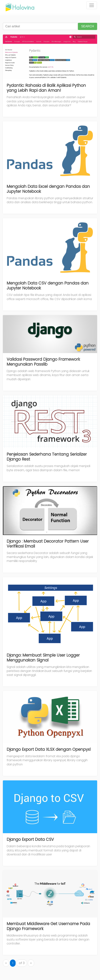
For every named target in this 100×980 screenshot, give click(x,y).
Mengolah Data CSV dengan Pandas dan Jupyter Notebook (48, 286)
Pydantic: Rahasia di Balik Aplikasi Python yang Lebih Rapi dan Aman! (46, 88)
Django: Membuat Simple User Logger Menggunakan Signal (43, 658)
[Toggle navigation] (92, 5)
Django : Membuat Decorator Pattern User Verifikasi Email (48, 544)
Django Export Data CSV (30, 839)
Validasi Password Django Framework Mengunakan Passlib (43, 362)
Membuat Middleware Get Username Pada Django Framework (48, 926)
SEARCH (88, 26)
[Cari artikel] (40, 26)
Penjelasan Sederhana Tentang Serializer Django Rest (47, 457)
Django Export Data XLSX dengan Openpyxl (49, 749)
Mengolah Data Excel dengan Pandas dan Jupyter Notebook (48, 189)
